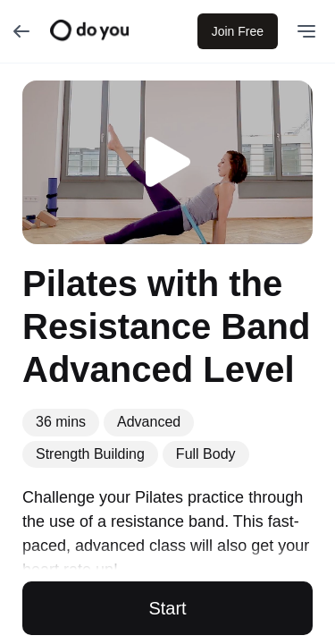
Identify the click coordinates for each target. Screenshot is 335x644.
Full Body (206, 454)
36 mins (61, 422)
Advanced (149, 422)
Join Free (238, 31)
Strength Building (90, 454)
